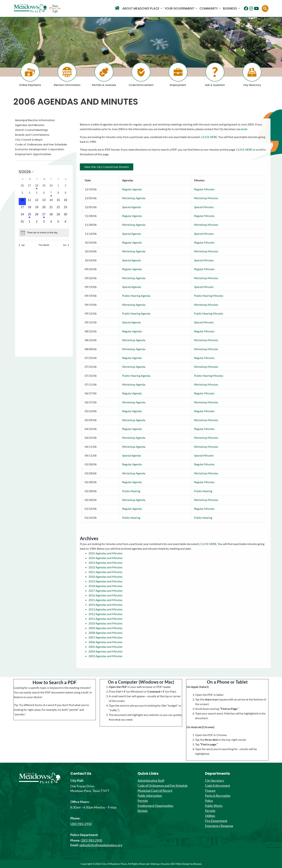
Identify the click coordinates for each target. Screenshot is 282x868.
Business (231, 8)
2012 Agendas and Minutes (105, 614)
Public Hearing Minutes (209, 296)
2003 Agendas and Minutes (105, 656)
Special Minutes (204, 207)
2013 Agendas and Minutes (105, 609)
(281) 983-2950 (81, 824)
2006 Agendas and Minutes (105, 642)
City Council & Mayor (29, 140)
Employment (178, 85)
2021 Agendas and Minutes (105, 572)
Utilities (210, 816)
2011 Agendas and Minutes (105, 619)
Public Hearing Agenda (136, 296)
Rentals (143, 811)
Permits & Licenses (104, 85)
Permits (143, 801)
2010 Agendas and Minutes (105, 623)
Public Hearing (131, 491)
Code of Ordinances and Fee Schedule (41, 145)
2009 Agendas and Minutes (105, 628)
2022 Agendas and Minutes (105, 567)
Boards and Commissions (32, 135)
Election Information (67, 85)
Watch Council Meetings (31, 130)
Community (210, 8)
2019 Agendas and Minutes (105, 581)
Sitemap (155, 864)
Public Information (150, 796)
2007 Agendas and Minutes (105, 637)
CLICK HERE (209, 137)
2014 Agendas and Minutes (105, 605)
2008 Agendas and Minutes (105, 633)
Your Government (181, 8)
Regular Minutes (204, 189)
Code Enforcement (141, 85)
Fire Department (216, 821)
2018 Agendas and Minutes (105, 586)
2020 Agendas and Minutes (105, 577)
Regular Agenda (132, 189)
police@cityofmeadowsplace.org (101, 845)
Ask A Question (215, 85)
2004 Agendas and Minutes (105, 651)
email (244, 129)
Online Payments (30, 85)
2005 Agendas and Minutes (105, 647)
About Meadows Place (142, 8)
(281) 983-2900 (91, 840)
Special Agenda (131, 207)
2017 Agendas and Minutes (105, 591)
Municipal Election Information (35, 120)
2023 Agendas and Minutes (105, 563)
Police (209, 801)
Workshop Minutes (206, 198)
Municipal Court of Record (155, 791)
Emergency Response (219, 826)
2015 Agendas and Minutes (105, 600)
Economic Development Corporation (40, 149)
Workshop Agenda (134, 198)
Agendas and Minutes (30, 125)
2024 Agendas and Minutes (105, 558)
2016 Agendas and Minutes (105, 595)
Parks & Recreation (218, 796)
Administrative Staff (151, 781)
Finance (210, 791)
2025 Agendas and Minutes (105, 553)
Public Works (214, 806)
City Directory (252, 85)
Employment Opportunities (33, 154)
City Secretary (215, 781)
